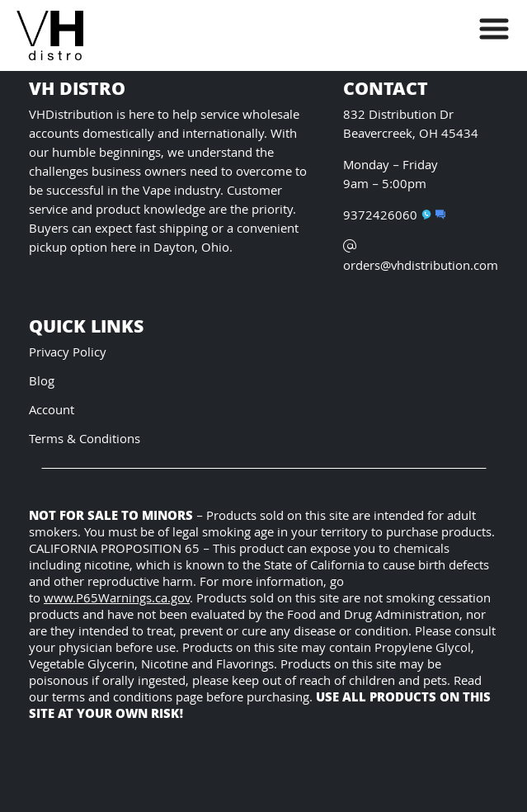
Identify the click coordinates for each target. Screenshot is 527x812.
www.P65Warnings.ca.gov (117, 600)
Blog (42, 382)
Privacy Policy (68, 354)
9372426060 (387, 217)
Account (52, 411)
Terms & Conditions (85, 440)
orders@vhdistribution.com (421, 258)
